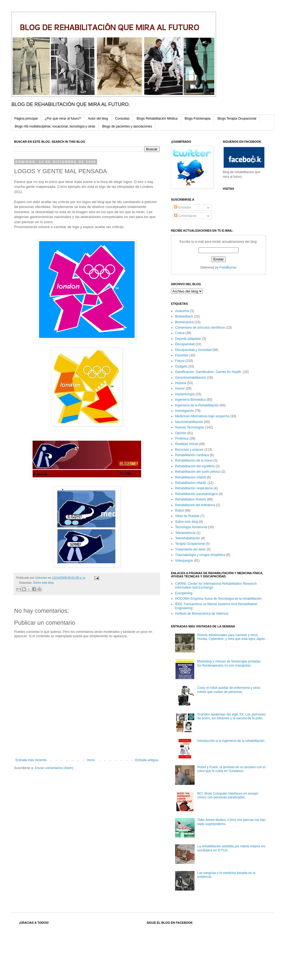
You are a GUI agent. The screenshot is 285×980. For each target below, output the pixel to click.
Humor (180, 388)
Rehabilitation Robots (191, 499)
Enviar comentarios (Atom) (54, 768)
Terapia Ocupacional (190, 544)
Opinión (181, 433)
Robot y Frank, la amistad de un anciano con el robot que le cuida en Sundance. (231, 769)
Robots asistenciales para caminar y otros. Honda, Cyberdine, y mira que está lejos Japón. (232, 637)
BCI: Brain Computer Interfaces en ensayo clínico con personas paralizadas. (228, 795)
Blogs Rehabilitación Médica (157, 119)
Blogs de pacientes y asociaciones (127, 126)
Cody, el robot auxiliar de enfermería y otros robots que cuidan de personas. (229, 690)
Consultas (122, 119)
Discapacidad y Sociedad (193, 350)
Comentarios (185, 216)
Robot (179, 511)
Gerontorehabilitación (191, 378)
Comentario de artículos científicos (200, 328)
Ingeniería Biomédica (190, 400)
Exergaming (184, 593)
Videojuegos (184, 561)
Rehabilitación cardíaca (192, 455)
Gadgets (181, 366)
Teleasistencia (185, 533)
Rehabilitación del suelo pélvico (198, 472)
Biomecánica (184, 322)
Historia (181, 383)
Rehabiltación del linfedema (195, 505)
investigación (184, 411)
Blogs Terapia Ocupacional (237, 119)
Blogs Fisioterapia (197, 119)
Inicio (91, 760)
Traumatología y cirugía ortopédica (200, 555)
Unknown (42, 578)
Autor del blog (98, 119)
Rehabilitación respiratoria (194, 488)
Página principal (26, 119)
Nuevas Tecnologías (190, 427)
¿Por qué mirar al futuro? (63, 119)
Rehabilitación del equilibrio (195, 466)
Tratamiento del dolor (190, 549)
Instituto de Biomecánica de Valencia (202, 614)
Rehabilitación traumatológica (196, 494)
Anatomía (182, 311)
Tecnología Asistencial (191, 527)
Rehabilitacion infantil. (191, 483)
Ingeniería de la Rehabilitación (197, 405)
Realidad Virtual (187, 444)
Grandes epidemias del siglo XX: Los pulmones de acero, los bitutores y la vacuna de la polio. (232, 716)
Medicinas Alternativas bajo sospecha (202, 416)
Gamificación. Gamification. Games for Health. (209, 372)
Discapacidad (185, 344)
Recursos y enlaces (189, 450)
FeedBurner (228, 267)
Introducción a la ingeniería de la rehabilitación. (231, 741)
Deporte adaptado (188, 339)
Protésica (182, 438)
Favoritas (182, 355)
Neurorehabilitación (189, 422)
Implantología (185, 394)
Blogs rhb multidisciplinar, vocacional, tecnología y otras (55, 126)
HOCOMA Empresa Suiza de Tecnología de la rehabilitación (218, 599)
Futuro (180, 361)
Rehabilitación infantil (190, 477)
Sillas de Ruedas (187, 516)
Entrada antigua (147, 760)
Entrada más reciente (31, 760)
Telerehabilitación (188, 538)
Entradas (183, 207)
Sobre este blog (43, 583)
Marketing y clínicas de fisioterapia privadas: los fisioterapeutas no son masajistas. (229, 663)
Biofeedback (184, 316)
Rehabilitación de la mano (194, 461)
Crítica (180, 333)
